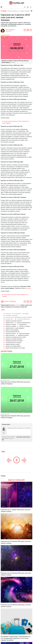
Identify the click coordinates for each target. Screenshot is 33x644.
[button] (28, 7)
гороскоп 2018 (9, 319)
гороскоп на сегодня (11, 315)
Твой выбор (4, 37)
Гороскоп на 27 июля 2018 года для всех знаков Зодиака (15, 383)
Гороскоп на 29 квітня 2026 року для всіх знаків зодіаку (16, 574)
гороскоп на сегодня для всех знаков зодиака (19, 317)
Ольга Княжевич (10, 30)
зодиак (26, 314)
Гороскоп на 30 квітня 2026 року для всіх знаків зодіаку (16, 542)
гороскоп (8, 314)
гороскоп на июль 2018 (23, 319)
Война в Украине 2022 (27, 11)
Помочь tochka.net (13, 11)
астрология (18, 314)
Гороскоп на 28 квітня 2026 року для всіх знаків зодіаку (16, 606)
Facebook (17, 305)
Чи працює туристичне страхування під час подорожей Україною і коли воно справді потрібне (16, 638)
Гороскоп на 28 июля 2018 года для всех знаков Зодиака (15, 417)
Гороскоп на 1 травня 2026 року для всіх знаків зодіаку (16, 510)
